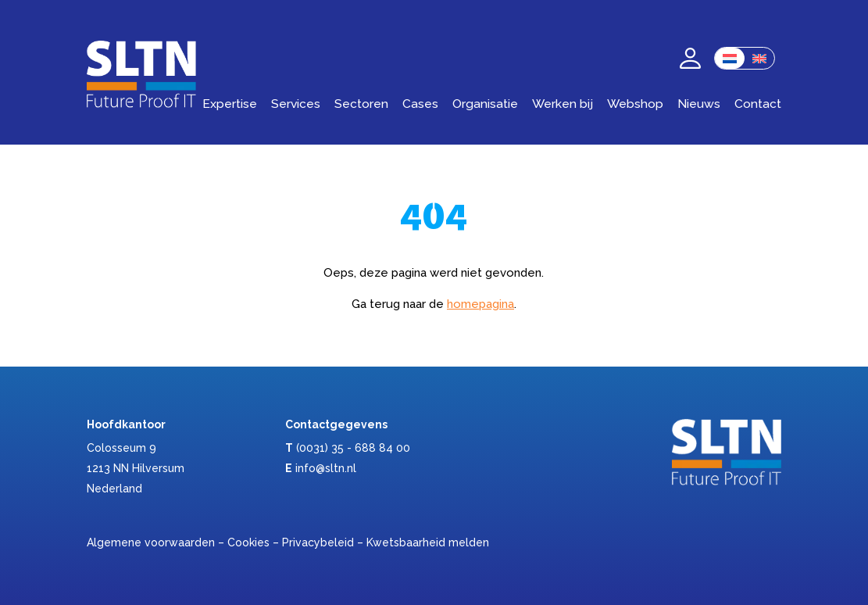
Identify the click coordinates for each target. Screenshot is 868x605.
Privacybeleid (318, 542)
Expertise (230, 104)
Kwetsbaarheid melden (428, 542)
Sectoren (361, 104)
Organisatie (485, 104)
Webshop (635, 104)
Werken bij (563, 104)
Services (296, 104)
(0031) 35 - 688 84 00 (353, 448)
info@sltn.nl (326, 468)
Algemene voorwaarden (151, 542)
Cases (420, 104)
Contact (758, 104)
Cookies (248, 542)
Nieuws (699, 104)
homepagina (480, 304)
